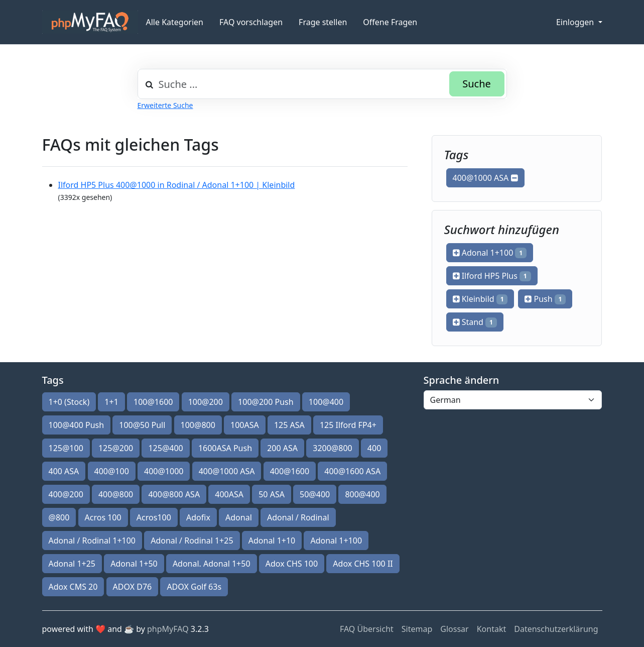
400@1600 (290, 471)
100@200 (206, 402)
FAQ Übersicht (367, 629)
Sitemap (417, 629)
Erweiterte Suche (165, 105)
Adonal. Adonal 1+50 (212, 564)
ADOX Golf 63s (194, 587)
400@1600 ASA (352, 471)
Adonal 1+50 (134, 564)
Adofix (198, 517)
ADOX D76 (133, 587)
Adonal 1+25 (72, 564)
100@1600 (153, 402)
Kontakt (492, 629)
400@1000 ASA (485, 178)
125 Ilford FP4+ (348, 425)
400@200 (66, 494)
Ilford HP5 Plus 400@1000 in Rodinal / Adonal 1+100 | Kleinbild (177, 185)
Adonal (239, 517)
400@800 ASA (174, 494)
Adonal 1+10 (272, 541)
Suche (477, 84)
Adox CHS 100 (292, 564)
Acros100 (154, 517)
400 (374, 448)
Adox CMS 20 (73, 587)
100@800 (198, 425)
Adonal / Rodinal (298, 517)
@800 (59, 517)
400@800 (116, 494)
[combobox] (322, 84)
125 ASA (289, 425)
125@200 (116, 448)
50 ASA (272, 494)
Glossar (454, 629)
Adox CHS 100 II (363, 564)
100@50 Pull (142, 425)
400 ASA (64, 471)
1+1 (111, 402)
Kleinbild (480, 299)
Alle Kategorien (175, 22)
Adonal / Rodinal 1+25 (192, 541)
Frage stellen (323, 22)
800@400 (362, 494)
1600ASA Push (225, 448)
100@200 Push (266, 402)
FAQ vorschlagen (251, 22)
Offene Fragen (390, 22)
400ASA (229, 494)
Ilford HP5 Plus (492, 276)
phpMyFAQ (168, 629)
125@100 (66, 448)
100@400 (326, 402)
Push (545, 299)
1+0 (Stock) (69, 402)
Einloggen (576, 22)
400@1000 (164, 471)
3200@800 (332, 448)
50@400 (315, 494)
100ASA (245, 425)
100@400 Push (77, 425)
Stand (475, 322)
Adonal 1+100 (490, 253)
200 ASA (282, 448)
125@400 (165, 448)
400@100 (112, 471)
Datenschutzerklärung (556, 629)
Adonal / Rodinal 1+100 (92, 541)
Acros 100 (103, 517)
